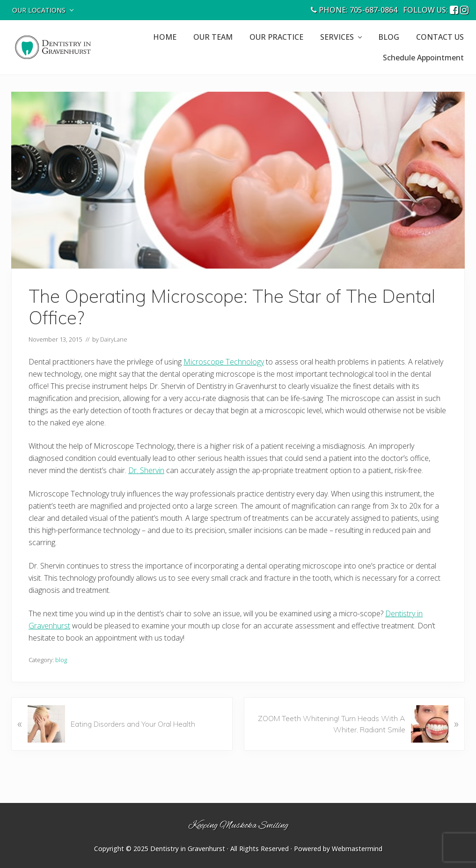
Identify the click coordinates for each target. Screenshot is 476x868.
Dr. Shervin (146, 470)
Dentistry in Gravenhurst (188, 849)
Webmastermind (357, 849)
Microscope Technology (224, 362)
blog (61, 660)
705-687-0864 (373, 10)
